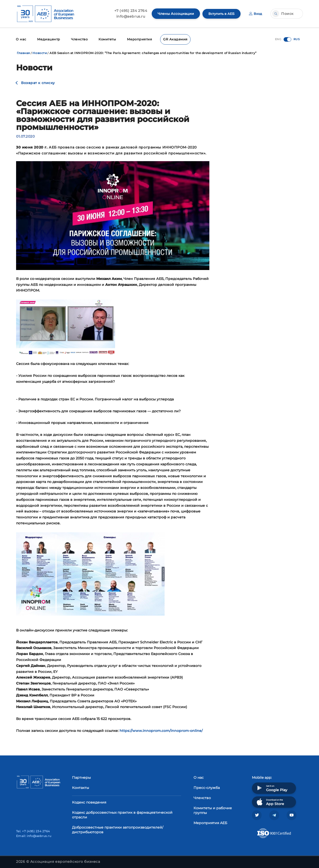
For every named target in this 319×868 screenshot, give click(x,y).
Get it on (271, 788)
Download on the (270, 801)
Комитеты (105, 39)
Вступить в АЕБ (220, 14)
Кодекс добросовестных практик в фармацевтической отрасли (122, 814)
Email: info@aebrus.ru (34, 836)
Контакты (81, 787)
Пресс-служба (207, 787)
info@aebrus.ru (128, 16)
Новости (40, 52)
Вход (255, 14)
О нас (21, 39)
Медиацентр (47, 39)
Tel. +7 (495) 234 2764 (33, 831)
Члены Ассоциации (173, 14)
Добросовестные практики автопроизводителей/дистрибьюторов (118, 829)
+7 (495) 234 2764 (128, 11)
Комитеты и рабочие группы (213, 810)
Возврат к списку (38, 82)
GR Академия (171, 39)
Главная (23, 52)
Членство (77, 39)
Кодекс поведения (89, 802)
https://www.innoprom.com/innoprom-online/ (161, 730)
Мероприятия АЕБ (210, 822)
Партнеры (81, 777)
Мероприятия (137, 39)
